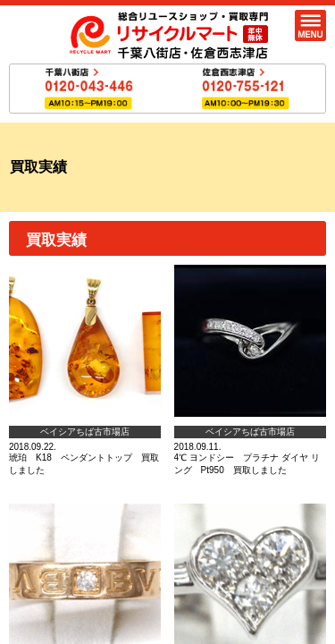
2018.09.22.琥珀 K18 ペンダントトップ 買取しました (85, 370)
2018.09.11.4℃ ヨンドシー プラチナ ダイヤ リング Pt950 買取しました (250, 370)
